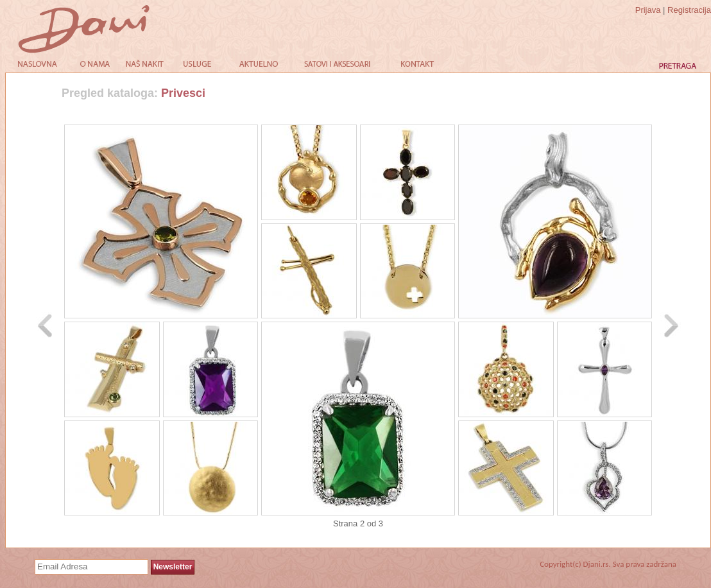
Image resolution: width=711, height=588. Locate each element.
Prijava (648, 10)
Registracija (689, 10)
